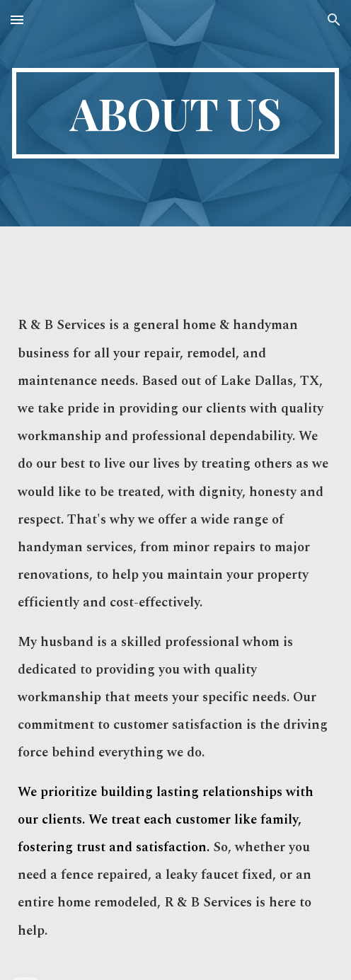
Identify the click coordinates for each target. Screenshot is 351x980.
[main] (175, 113)
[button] (17, 19)
